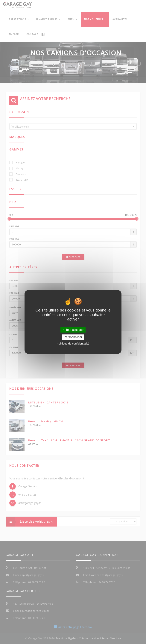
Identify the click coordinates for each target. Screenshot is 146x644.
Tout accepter (73, 330)
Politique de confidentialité (73, 344)
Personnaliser (73, 337)
